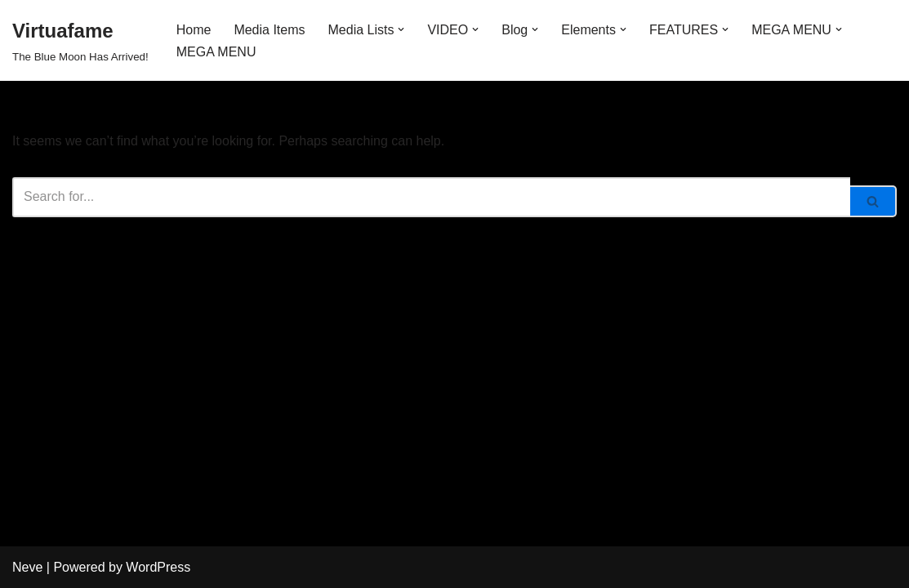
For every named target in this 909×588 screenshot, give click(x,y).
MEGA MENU (216, 52)
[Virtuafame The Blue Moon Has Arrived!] (80, 40)
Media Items (269, 30)
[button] (401, 29)
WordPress (158, 567)
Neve (27, 567)
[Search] (431, 197)
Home (194, 30)
